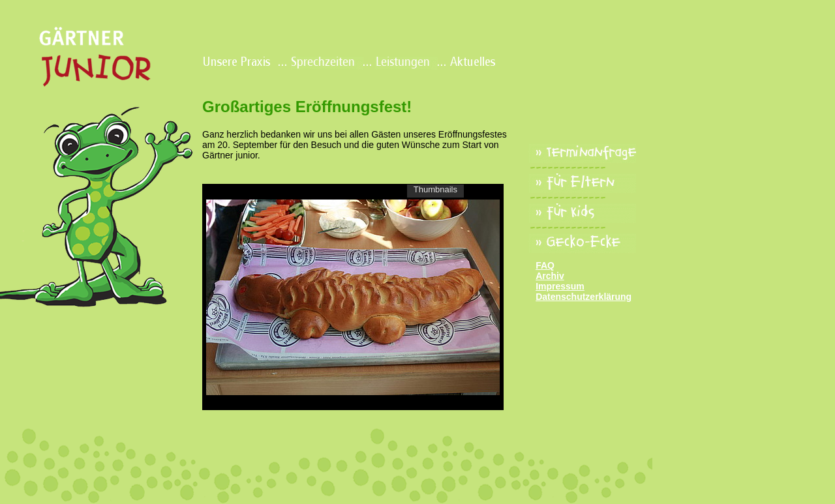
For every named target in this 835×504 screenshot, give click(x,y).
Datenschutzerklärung (584, 297)
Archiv (550, 276)
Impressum (560, 286)
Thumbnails (435, 189)
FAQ (545, 265)
